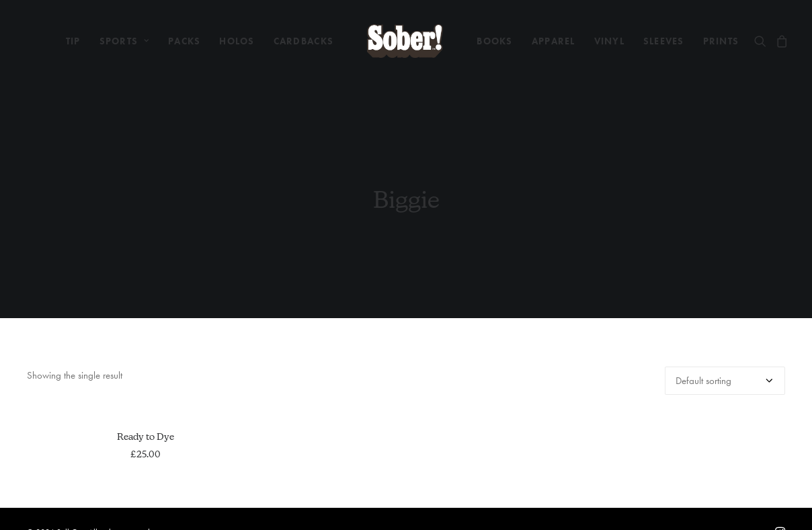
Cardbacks (303, 41)
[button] (763, 41)
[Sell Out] (405, 41)
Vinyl (609, 41)
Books (494, 41)
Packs (184, 41)
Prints (721, 41)
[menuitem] (73, 41)
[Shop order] (725, 375)
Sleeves (664, 41)
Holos (237, 41)
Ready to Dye (146, 430)
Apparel (554, 41)
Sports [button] (125, 41)
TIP (73, 41)
